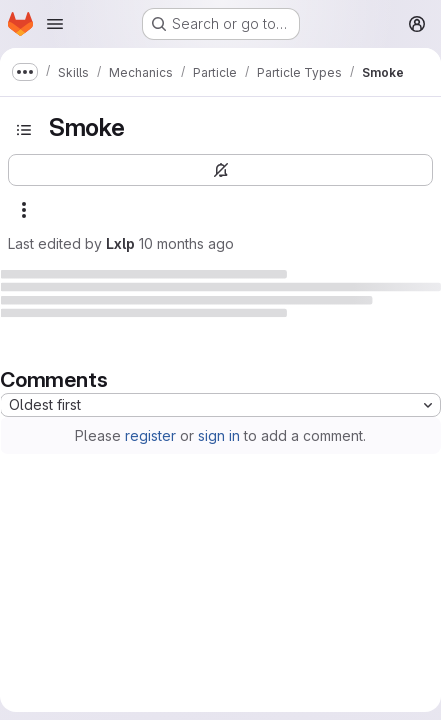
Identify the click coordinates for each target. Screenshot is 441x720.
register (150, 435)
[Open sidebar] (24, 130)
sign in (219, 435)
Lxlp (120, 243)
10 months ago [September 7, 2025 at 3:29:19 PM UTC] (186, 243)
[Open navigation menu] (55, 24)
